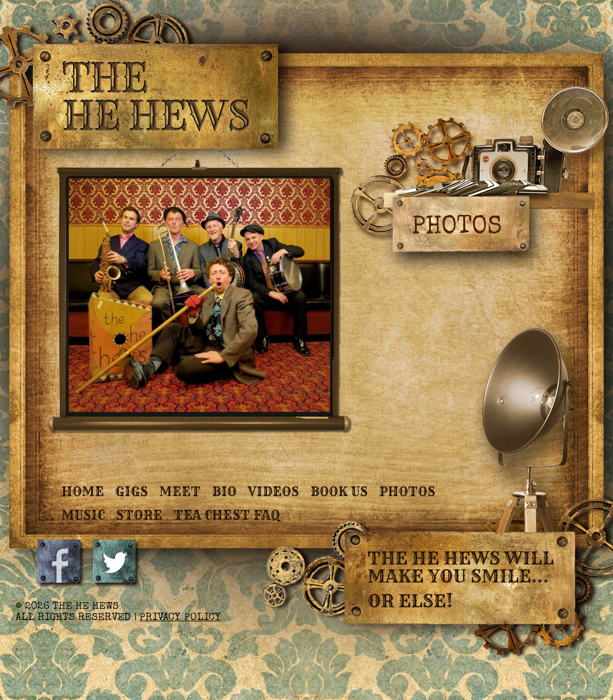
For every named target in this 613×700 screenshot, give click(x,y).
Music (83, 515)
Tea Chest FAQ (227, 515)
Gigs (132, 492)
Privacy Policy (180, 618)
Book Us (339, 492)
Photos (407, 492)
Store (139, 515)
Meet (180, 492)
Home (83, 492)
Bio (224, 492)
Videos (273, 492)
